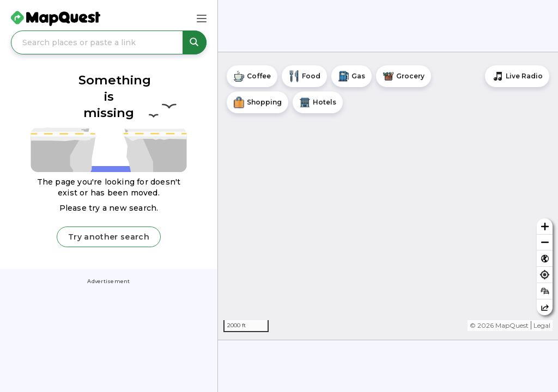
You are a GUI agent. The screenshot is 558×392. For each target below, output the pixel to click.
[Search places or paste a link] (109, 42)
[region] (388, 196)
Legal (542, 325)
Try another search (109, 237)
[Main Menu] (202, 19)
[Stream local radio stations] (517, 76)
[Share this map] (545, 307)
